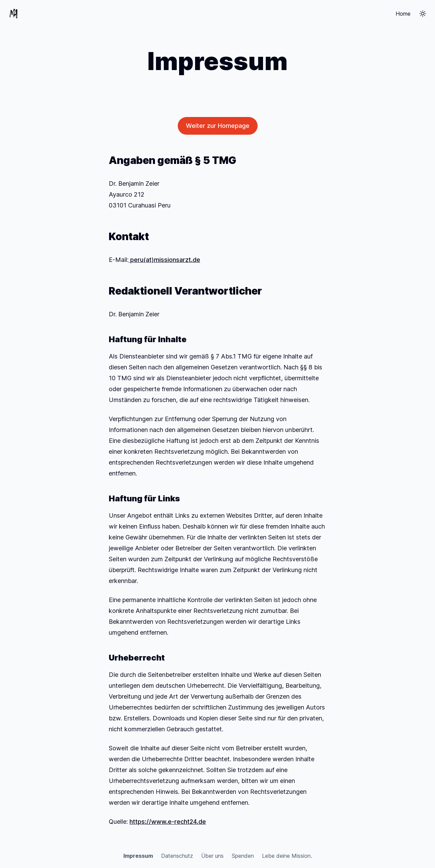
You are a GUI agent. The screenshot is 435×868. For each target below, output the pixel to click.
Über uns (212, 856)
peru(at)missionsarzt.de (164, 260)
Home (403, 14)
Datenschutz (177, 856)
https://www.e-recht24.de (168, 822)
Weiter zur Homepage (218, 126)
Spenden (243, 856)
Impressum (138, 856)
